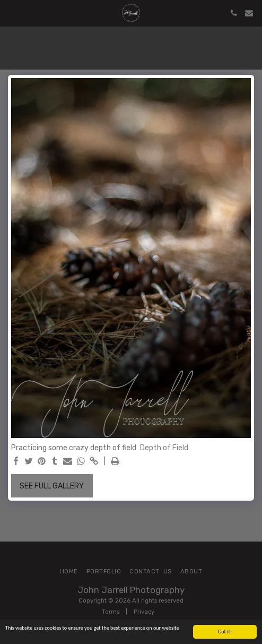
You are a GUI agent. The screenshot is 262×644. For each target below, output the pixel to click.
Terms (111, 612)
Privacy (144, 612)
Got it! (225, 632)
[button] (12, 13)
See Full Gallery (52, 486)
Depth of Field (164, 448)
